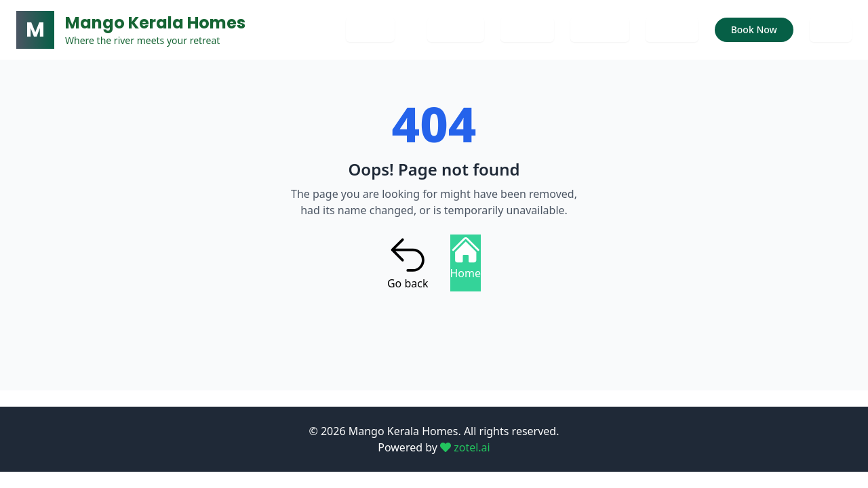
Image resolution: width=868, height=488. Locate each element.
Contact (456, 29)
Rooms (672, 29)
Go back (408, 263)
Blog (831, 29)
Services (600, 29)
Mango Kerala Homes (155, 23)
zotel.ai (465, 447)
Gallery (527, 29)
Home (370, 29)
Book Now (754, 29)
